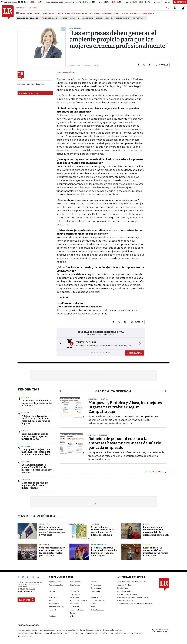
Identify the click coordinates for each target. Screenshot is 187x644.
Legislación (44, 545)
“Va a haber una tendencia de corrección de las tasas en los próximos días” (37, 403)
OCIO (55, 13)
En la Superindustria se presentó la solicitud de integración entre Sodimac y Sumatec (36, 469)
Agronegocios (55, 582)
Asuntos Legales (56, 585)
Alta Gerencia (76, 582)
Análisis (94, 582)
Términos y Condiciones (127, 594)
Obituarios (74, 607)
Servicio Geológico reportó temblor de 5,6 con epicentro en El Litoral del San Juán (103, 531)
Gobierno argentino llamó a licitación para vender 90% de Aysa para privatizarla (52, 531)
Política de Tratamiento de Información (133, 597)
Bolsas (25, 431)
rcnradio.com (92, 633)
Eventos (95, 597)
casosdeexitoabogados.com (30, 633)
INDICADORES (141, 13)
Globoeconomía (98, 600)
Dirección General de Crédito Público (93, 18)
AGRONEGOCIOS (84, 13)
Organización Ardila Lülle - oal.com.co (160, 631)
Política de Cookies (125, 600)
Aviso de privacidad (125, 591)
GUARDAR (162, 65)
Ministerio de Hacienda (121, 18)
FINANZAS (24, 13)
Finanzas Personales (79, 600)
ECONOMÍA (35, 13)
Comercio (63, 18)
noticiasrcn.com (107, 633)
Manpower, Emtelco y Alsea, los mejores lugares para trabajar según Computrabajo (125, 407)
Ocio (93, 607)
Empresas (53, 597)
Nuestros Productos (125, 585)
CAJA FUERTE (127, 13)
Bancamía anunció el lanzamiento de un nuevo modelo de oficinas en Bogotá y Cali (156, 531)
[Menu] (18, 13)
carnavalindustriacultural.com (57, 633)
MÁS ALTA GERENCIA (154, 472)
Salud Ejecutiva (98, 610)
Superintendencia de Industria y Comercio (135, 604)
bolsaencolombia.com (113, 630)
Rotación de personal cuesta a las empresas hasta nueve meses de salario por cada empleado (125, 443)
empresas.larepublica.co (67, 630)
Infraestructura (76, 604)
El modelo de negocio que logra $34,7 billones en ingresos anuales (35, 485)
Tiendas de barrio (50, 18)
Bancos (146, 524)
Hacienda (25, 397)
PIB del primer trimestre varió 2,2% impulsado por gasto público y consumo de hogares (36, 420)
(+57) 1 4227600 (25, 591)
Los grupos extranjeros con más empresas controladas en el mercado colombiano (36, 452)
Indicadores (54, 604)
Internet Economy (57, 607)
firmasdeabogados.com (91, 630)
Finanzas (53, 600)
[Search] (167, 8)
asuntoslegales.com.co (27, 630)
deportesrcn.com (25, 636)
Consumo (147, 545)
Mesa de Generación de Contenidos (132, 582)
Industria (26, 446)
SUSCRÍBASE (180, 2)
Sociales (53, 616)
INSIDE (151, 13)
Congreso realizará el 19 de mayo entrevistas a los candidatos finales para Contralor (52, 552)
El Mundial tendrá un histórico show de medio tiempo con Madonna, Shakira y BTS (104, 552)
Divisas (73, 18)
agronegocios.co (47, 630)
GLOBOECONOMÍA (67, 13)
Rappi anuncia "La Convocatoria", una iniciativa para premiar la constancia (156, 552)
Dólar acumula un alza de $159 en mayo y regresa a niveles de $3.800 (35, 436)
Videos (73, 616)
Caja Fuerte (75, 585)
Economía (95, 591)
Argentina (44, 524)
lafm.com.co (121, 633)
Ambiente (95, 524)
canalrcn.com (78, 633)
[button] (60, 344)
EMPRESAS (46, 13)
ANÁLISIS (96, 13)
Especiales (74, 597)
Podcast (52, 610)
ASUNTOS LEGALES (111, 13)
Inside (94, 604)
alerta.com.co (135, 633)
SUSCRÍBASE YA (134, 353)
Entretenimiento (98, 545)
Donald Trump (139, 18)
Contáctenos (122, 588)
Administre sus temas (29, 93)
